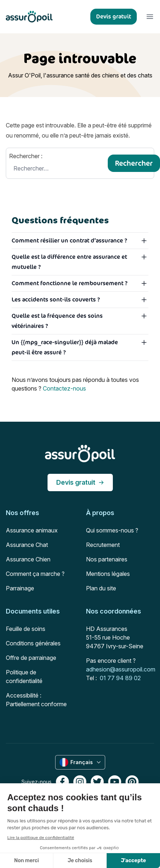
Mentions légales (108, 574)
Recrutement (103, 545)
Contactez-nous (64, 388)
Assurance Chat (27, 545)
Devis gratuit (80, 482)
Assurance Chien (28, 559)
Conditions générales (33, 643)
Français (81, 762)
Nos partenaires (107, 559)
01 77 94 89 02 (120, 678)
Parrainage (20, 588)
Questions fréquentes (60, 220)
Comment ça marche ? (35, 574)
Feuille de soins (26, 629)
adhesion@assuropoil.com (121, 669)
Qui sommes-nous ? (112, 530)
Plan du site (101, 588)
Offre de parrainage (31, 658)
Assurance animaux (32, 530)
